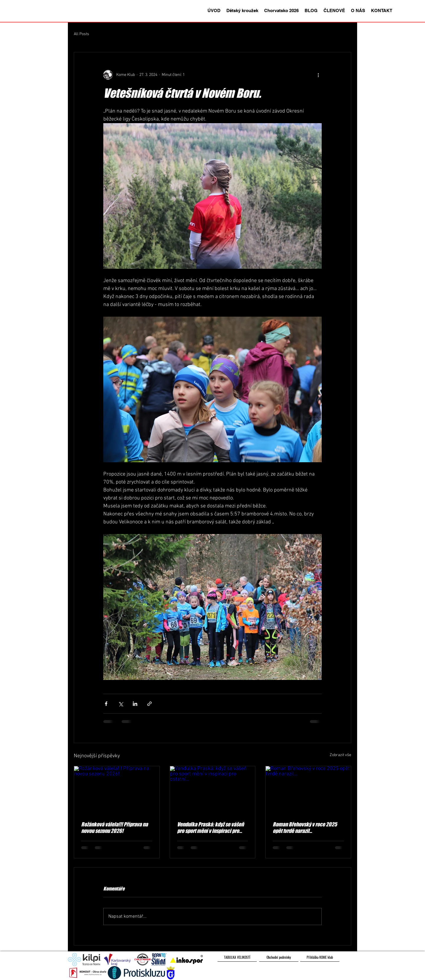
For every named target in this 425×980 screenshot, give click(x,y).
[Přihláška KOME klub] (320, 957)
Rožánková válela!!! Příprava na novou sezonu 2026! (115, 828)
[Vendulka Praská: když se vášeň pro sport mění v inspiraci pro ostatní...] (213, 790)
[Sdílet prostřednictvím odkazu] (149, 704)
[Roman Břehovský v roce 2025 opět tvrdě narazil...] (308, 790)
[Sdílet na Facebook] (106, 704)
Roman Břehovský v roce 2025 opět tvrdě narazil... (305, 828)
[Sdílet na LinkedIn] (135, 704)
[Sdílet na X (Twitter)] (121, 704)
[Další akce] (318, 75)
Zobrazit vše (340, 755)
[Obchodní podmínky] (279, 957)
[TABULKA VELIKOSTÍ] (237, 957)
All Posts (81, 34)
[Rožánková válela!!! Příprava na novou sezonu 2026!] (117, 790)
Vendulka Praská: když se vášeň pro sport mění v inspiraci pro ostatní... (210, 828)
